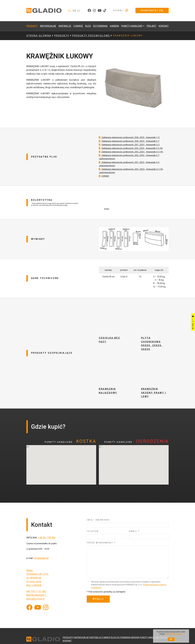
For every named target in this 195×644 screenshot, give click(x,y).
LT (79, 10)
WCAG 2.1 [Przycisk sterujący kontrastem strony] (193, 322)
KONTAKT (164, 26)
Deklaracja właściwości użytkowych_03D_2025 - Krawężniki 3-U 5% (131, 155)
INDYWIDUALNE (48, 26)
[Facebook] (29, 611)
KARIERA (114, 26)
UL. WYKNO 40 (34, 581)
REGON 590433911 (36, 599)
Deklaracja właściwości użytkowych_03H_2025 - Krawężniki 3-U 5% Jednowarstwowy (131, 174)
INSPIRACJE (65, 26)
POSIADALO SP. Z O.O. (38, 578)
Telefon (93, 535)
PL (70, 10)
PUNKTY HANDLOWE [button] (132, 26)
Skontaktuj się (152, 10)
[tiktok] (105, 11)
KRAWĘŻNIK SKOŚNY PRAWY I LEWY (154, 396)
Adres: (30, 574)
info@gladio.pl (41, 562)
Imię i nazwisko (98, 523)
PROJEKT (152, 26)
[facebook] (89, 11)
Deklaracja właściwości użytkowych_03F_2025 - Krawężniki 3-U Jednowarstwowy (129, 167)
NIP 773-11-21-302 (36, 595)
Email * (134, 535)
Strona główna (39, 36)
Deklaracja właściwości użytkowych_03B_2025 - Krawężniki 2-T (129, 145)
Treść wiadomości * (101, 546)
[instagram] (94, 11)
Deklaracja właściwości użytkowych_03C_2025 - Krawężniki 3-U (129, 148)
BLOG (88, 26)
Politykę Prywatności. (174, 634)
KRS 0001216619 (35, 602)
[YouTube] (38, 611)
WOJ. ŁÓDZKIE (34, 589)
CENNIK (104, 179)
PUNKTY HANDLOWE (149, 637)
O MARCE (78, 26)
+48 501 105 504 (47, 541)
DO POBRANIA (100, 26)
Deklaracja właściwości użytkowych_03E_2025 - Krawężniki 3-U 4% (131, 152)
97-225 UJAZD (34, 585)
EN (74, 10)
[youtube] (100, 11)
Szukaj (121, 11)
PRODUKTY (32, 26)
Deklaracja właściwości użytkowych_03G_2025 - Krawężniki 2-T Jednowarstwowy (129, 160)
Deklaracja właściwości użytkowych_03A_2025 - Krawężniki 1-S (129, 141)
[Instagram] (46, 611)
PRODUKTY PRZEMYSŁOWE (91, 36)
